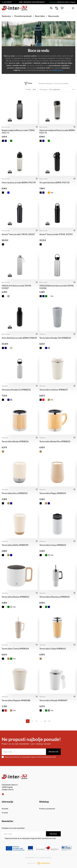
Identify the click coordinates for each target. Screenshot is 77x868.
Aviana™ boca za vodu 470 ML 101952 (56, 234)
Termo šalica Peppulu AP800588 (16, 700)
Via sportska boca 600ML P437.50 (54, 182)
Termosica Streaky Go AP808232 (16, 390)
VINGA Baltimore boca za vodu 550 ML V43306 (57, 287)
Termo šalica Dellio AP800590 (15, 545)
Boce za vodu (6, 127)
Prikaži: (28, 89)
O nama (5, 813)
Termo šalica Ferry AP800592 (15, 493)
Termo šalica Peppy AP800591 (53, 493)
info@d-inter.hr (57, 70)
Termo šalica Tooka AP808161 (53, 649)
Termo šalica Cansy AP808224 (53, 545)
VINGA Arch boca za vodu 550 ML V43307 (17, 287)
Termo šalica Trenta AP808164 (15, 649)
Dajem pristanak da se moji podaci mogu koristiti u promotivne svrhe (29, 757)
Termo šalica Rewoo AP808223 (15, 597)
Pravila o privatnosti (47, 809)
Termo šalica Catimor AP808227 (54, 390)
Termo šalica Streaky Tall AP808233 (55, 338)
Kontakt (5, 809)
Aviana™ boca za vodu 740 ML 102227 (18, 234)
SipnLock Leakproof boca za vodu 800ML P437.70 (57, 131)
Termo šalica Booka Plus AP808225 (55, 441)
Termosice (42, 334)
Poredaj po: (44, 89)
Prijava (53, 834)
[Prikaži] (34, 90)
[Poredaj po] (62, 90)
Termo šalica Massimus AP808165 (55, 597)
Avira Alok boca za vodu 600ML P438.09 (19, 338)
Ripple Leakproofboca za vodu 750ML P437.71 (18, 131)
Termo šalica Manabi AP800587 (53, 700)
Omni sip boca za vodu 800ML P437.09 (19, 182)
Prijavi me (53, 752)
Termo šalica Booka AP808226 (15, 441)
